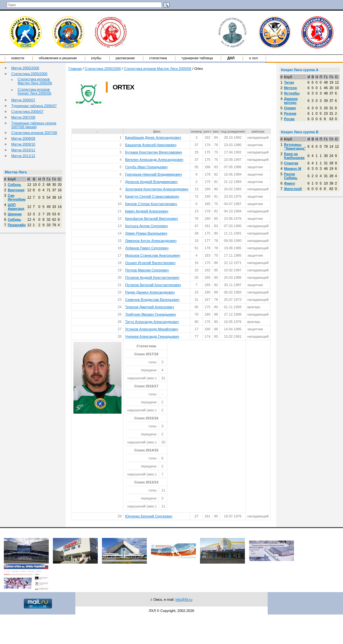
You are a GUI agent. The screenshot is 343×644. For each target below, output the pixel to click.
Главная (75, 69)
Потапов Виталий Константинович (153, 285)
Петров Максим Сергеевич (147, 270)
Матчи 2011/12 (23, 156)
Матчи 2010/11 (23, 150)
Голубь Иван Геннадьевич (146, 167)
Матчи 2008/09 (23, 138)
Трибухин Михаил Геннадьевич (151, 314)
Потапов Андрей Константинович (152, 277)
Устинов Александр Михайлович (151, 329)
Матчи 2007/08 (23, 117)
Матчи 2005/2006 (25, 68)
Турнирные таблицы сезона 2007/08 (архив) (34, 125)
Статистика (158, 58)
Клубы (96, 58)
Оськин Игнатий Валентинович (150, 263)
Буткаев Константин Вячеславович (154, 152)
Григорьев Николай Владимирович (153, 174)
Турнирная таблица (197, 58)
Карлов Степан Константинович (151, 204)
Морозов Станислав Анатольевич (153, 255)
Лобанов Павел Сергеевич (147, 248)
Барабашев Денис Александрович (153, 137)
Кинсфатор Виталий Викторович (151, 219)
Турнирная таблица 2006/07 (34, 106)
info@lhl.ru (184, 599)
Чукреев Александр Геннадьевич (152, 336)
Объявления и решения (58, 58)
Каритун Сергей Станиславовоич (152, 196)
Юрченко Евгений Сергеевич (149, 516)
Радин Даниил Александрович (150, 292)
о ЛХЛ (254, 58)
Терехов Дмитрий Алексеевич (150, 307)
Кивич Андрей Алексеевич (147, 211)
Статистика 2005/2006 (29, 74)
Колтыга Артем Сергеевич (146, 226)
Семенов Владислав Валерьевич (152, 300)
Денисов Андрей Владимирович (151, 182)
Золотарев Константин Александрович (157, 189)
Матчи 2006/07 (23, 100)
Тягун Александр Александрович (152, 322)
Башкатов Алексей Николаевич (151, 145)
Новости (18, 58)
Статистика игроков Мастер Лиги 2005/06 (35, 81)
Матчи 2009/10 (23, 144)
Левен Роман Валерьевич (146, 233)
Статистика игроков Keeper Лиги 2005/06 (34, 91)
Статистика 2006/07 (27, 111)
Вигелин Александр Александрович (154, 160)
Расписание (125, 58)
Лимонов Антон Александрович (151, 241)
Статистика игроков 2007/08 (34, 133)
